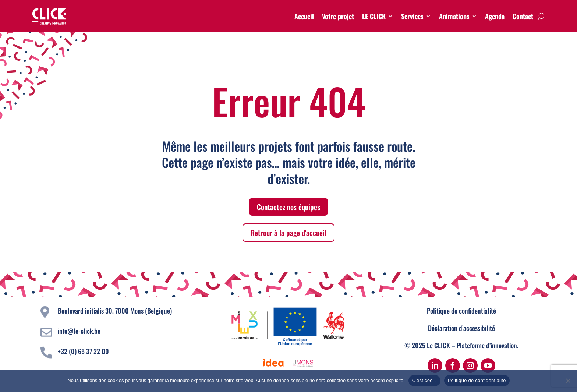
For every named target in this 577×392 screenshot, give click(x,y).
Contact (523, 16)
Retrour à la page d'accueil (288, 233)
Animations (454, 16)
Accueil (304, 16)
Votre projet (338, 16)
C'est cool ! (424, 380)
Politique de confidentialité (461, 311)
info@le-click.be (79, 331)
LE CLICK (374, 16)
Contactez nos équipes (288, 207)
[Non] (568, 381)
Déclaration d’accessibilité (461, 328)
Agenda (495, 16)
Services (412, 16)
